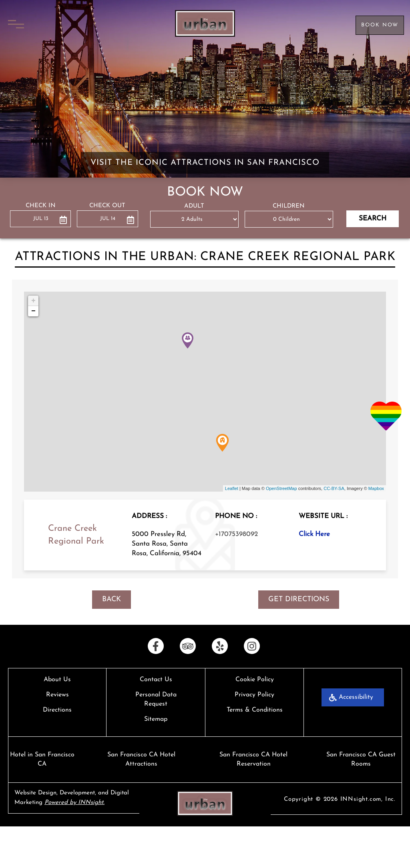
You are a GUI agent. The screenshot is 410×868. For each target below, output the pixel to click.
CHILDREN (289, 206)
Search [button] (373, 219)
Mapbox (376, 488)
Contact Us (156, 680)
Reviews (57, 695)
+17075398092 (236, 534)
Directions (57, 710)
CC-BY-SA (334, 488)
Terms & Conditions (255, 710)
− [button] (33, 311)
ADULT (194, 206)
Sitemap (156, 719)
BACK (112, 599)
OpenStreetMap (281, 488)
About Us (57, 680)
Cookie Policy (255, 680)
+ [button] (33, 301)
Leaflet (232, 488)
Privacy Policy (254, 695)
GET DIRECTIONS (299, 599)
